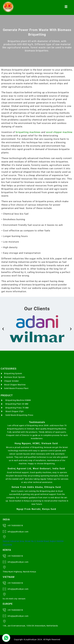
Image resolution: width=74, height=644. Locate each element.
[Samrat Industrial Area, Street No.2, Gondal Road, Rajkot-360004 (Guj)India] (4, 537)
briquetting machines (28, 132)
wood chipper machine (59, 132)
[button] (66, 7)
